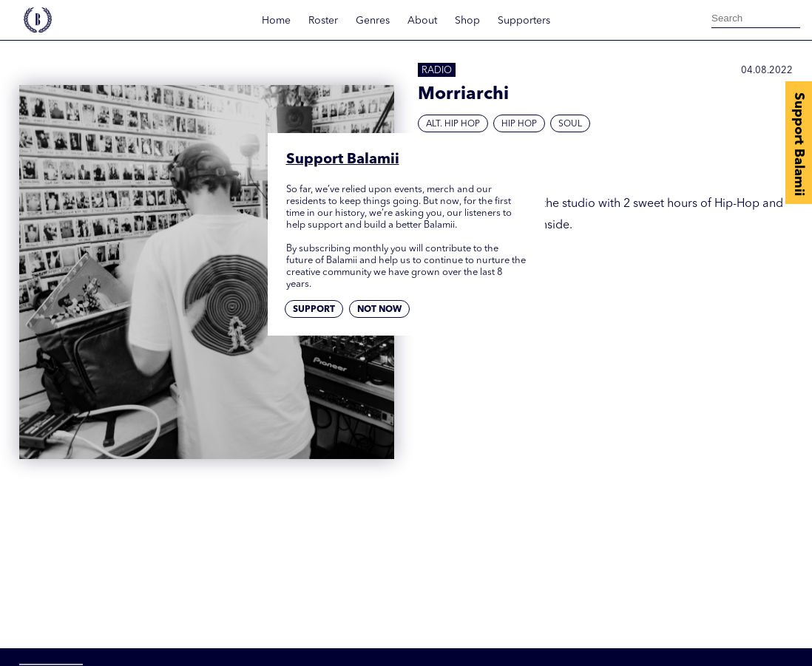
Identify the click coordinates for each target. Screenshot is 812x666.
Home (276, 21)
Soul (570, 124)
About (422, 21)
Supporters (524, 21)
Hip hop (519, 124)
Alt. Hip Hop (453, 124)
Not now (379, 310)
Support (314, 310)
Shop (467, 21)
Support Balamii (799, 144)
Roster (323, 21)
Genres (373, 21)
